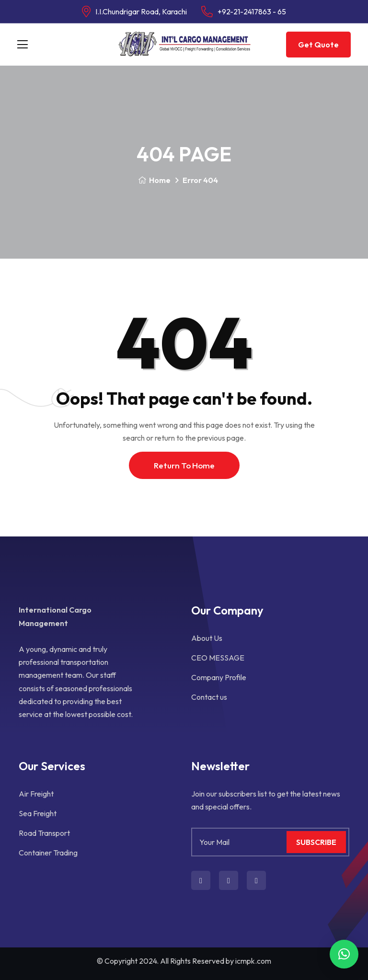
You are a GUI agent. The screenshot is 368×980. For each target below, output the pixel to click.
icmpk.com (253, 961)
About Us (207, 638)
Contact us (209, 697)
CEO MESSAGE (218, 658)
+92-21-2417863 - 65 (252, 11)
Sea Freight (38, 813)
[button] (344, 954)
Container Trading (48, 853)
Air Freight (36, 794)
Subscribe (316, 842)
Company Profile (219, 677)
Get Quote (318, 45)
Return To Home (184, 465)
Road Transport (44, 833)
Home (154, 180)
